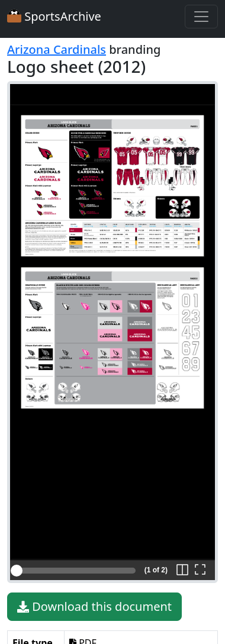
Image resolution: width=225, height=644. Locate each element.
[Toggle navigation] (201, 17)
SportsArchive (54, 16)
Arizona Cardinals (57, 49)
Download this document (94, 607)
